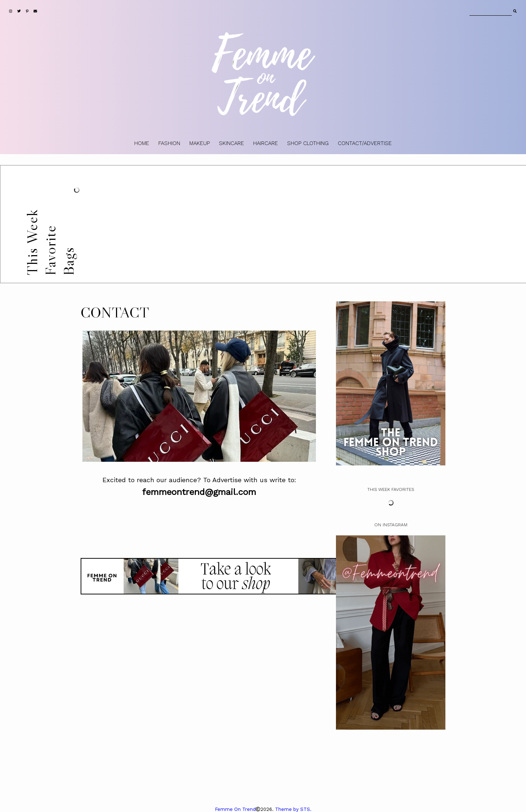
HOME (142, 143)
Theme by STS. (293, 809)
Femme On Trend (235, 809)
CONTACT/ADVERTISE (365, 143)
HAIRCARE (266, 143)
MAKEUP (200, 143)
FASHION (169, 143)
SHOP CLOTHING (308, 143)
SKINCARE (231, 143)
